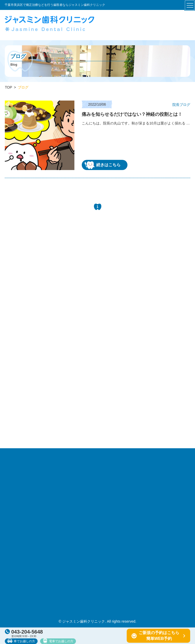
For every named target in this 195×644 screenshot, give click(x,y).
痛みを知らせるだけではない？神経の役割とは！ (132, 114)
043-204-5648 (24, 632)
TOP (9, 87)
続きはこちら (102, 165)
